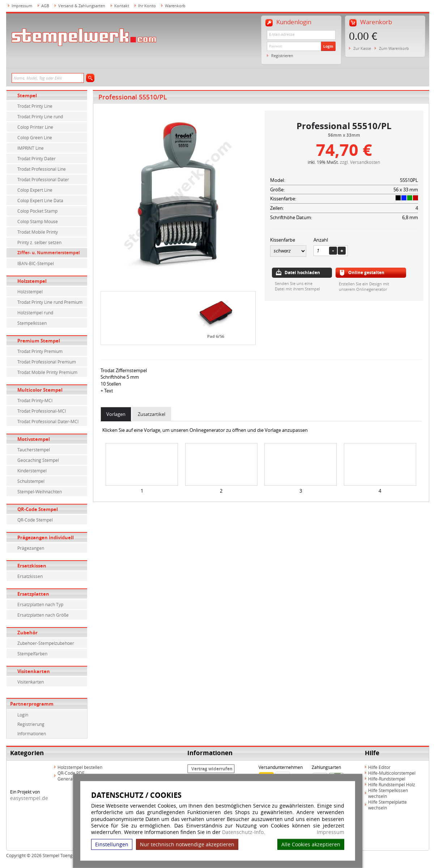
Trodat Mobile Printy (38, 232)
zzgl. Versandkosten (360, 162)
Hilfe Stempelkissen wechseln (388, 793)
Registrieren (282, 56)
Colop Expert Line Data (40, 200)
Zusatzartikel (152, 414)
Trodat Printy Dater (37, 158)
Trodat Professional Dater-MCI (48, 421)
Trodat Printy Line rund (40, 116)
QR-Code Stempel (38, 509)
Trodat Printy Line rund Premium (50, 302)
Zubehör (27, 633)
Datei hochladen (302, 273)
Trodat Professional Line (42, 169)
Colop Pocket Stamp (37, 211)
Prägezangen (31, 548)
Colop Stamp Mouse (38, 221)
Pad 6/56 (216, 336)
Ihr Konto (147, 6)
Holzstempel (32, 281)
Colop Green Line (35, 137)
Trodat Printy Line (35, 106)
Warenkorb (175, 6)
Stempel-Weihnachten (40, 492)
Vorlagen (116, 414)
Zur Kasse (362, 48)
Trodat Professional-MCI (42, 411)
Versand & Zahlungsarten (82, 6)
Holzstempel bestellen (80, 767)
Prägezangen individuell (46, 537)
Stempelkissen (32, 323)
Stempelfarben (32, 654)
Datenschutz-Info (243, 832)
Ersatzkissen (32, 566)
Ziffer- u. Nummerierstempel (49, 253)
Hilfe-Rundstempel (387, 779)
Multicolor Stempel (40, 390)
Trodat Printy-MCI (35, 400)
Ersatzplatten (33, 594)
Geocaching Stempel (38, 460)
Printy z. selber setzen (39, 242)
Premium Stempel (39, 341)
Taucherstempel (34, 450)
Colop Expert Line (35, 190)
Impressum (330, 832)
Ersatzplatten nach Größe (43, 615)
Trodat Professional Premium (47, 362)
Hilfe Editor (379, 767)
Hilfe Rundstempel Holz (392, 784)
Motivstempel (34, 439)
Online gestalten (366, 273)
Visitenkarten (34, 671)
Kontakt (122, 6)
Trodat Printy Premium (40, 351)
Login (328, 46)
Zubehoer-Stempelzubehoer (46, 643)
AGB (45, 6)
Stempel (27, 95)
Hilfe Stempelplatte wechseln (387, 805)
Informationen (32, 733)
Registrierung (31, 724)
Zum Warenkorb (394, 48)
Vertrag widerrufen (212, 769)
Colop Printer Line (35, 127)
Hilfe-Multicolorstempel (392, 773)
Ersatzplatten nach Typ (40, 604)
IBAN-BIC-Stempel (36, 263)
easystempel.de (29, 798)
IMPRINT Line (31, 148)
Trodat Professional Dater (43, 179)
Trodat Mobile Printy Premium (47, 372)
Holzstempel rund (35, 312)
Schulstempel (31, 481)
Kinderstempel (32, 471)
